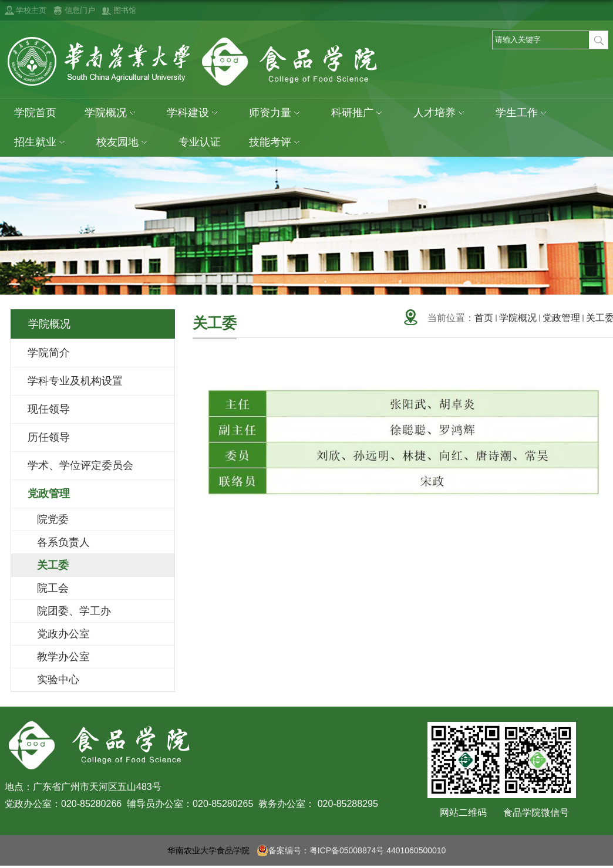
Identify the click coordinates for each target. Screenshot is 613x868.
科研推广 (358, 113)
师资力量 (276, 113)
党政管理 (561, 318)
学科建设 (194, 113)
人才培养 (440, 113)
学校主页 (31, 10)
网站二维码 (463, 813)
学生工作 (523, 113)
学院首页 (35, 113)
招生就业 (41, 142)
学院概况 (112, 113)
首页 (484, 318)
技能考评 (276, 142)
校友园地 (123, 142)
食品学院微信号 (536, 813)
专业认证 (200, 142)
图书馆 (125, 10)
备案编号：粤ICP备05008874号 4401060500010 (351, 850)
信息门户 (80, 10)
